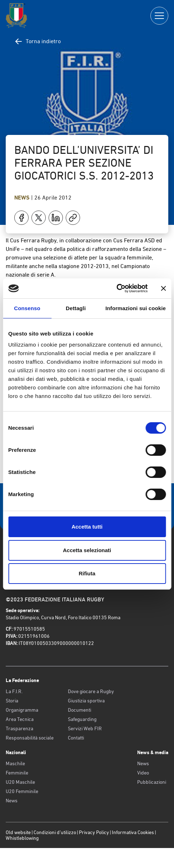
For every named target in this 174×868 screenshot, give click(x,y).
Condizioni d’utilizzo (55, 832)
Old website (18, 832)
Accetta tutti (87, 527)
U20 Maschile (20, 782)
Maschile (15, 763)
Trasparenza (19, 728)
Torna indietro (38, 41)
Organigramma (22, 710)
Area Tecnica (20, 719)
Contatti (76, 738)
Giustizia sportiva (86, 701)
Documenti (79, 710)
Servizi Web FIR (85, 728)
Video (143, 773)
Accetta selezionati (87, 550)
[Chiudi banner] (163, 288)
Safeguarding (82, 719)
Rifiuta (87, 573)
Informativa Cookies (133, 832)
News (23, 198)
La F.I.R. (14, 691)
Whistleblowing (22, 838)
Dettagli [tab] (76, 308)
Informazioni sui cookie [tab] (136, 308)
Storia (12, 701)
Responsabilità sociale (30, 738)
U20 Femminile (22, 791)
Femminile (17, 773)
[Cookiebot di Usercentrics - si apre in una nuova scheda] (116, 288)
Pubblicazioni (152, 782)
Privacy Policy (94, 832)
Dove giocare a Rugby (91, 691)
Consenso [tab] (27, 308)
